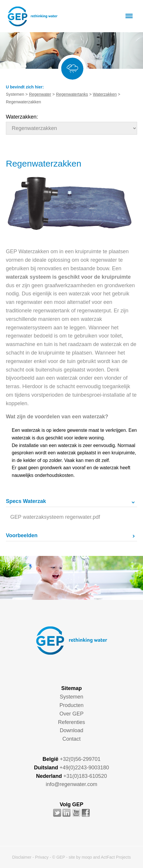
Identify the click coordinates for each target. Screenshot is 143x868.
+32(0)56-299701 (80, 759)
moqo (87, 857)
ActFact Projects (116, 857)
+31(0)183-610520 (85, 776)
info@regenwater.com (71, 784)
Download (71, 730)
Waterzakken (105, 94)
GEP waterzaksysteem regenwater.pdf (55, 517)
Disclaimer (22, 857)
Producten (71, 705)
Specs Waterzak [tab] (26, 501)
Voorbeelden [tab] (22, 535)
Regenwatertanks (72, 94)
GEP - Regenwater (32, 17)
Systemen (71, 697)
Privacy (42, 857)
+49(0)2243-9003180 (84, 768)
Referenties (71, 722)
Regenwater (40, 94)
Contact (71, 739)
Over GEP (71, 714)
